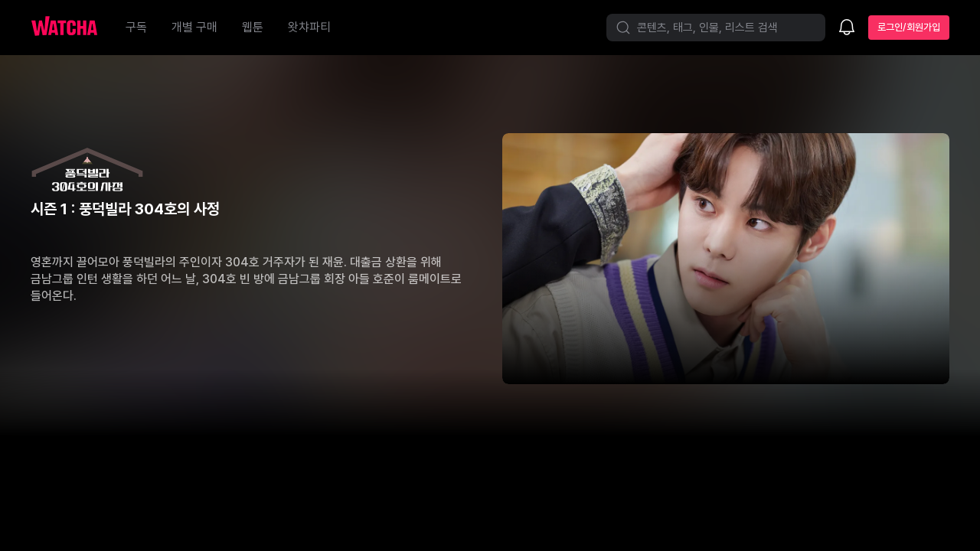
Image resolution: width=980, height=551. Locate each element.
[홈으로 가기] (72, 28)
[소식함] (847, 28)
